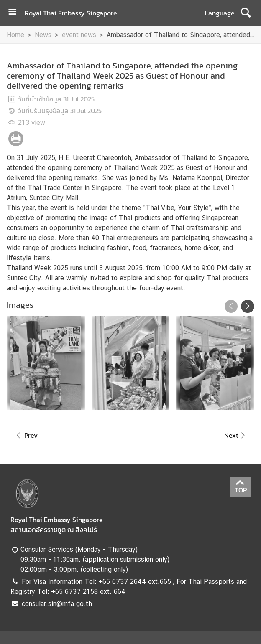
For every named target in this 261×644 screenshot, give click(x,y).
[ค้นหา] (246, 13)
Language (220, 13)
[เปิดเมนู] (15, 13)
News (43, 35)
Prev (26, 435)
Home (15, 35)
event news (79, 35)
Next (236, 435)
